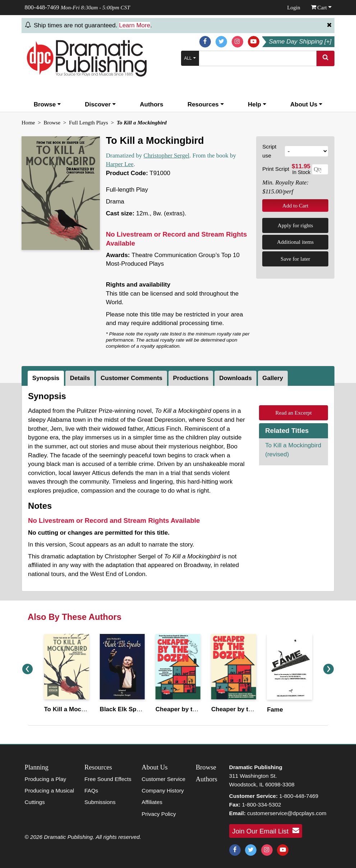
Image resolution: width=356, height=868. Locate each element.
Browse (47, 104)
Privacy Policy (159, 814)
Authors (151, 104)
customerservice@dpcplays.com (287, 813)
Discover (100, 104)
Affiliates (152, 802)
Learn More (135, 25)
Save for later (295, 259)
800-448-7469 (42, 7)
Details (80, 378)
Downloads (235, 378)
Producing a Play (46, 779)
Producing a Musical (50, 791)
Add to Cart (295, 205)
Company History (163, 791)
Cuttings (35, 802)
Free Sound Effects (108, 779)
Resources (206, 104)
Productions (191, 378)
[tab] (47, 378)
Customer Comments (131, 378)
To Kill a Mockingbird (75, 709)
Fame (275, 710)
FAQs (91, 791)
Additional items (295, 242)
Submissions (100, 802)
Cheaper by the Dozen (188, 709)
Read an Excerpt (294, 413)
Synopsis (46, 378)
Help (257, 104)
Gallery (273, 378)
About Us (306, 104)
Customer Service (163, 779)
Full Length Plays (89, 122)
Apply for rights (295, 225)
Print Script (276, 169)
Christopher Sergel (167, 156)
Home (28, 122)
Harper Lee (120, 164)
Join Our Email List (265, 831)
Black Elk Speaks (125, 709)
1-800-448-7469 (299, 796)
